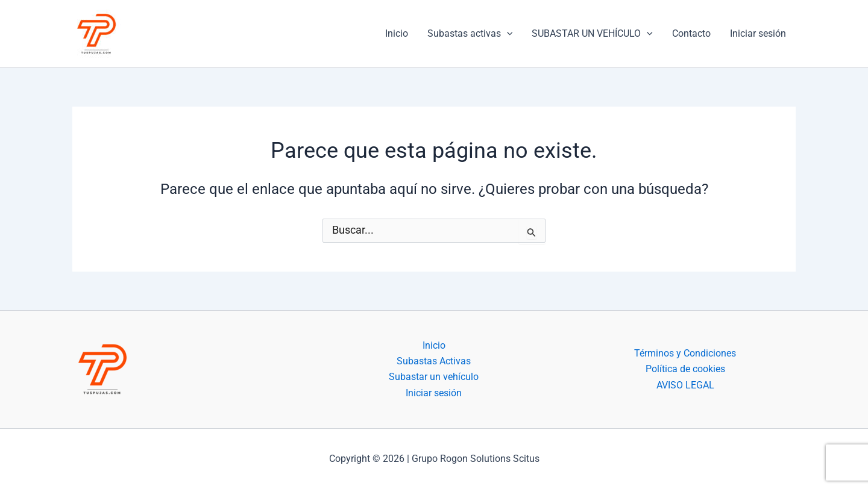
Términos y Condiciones (685, 353)
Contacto (691, 33)
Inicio (397, 33)
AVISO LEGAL (685, 385)
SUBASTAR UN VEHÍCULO (592, 34)
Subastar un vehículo (434, 377)
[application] (507, 34)
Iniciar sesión (758, 33)
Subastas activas (470, 34)
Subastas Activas (434, 361)
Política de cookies (685, 369)
